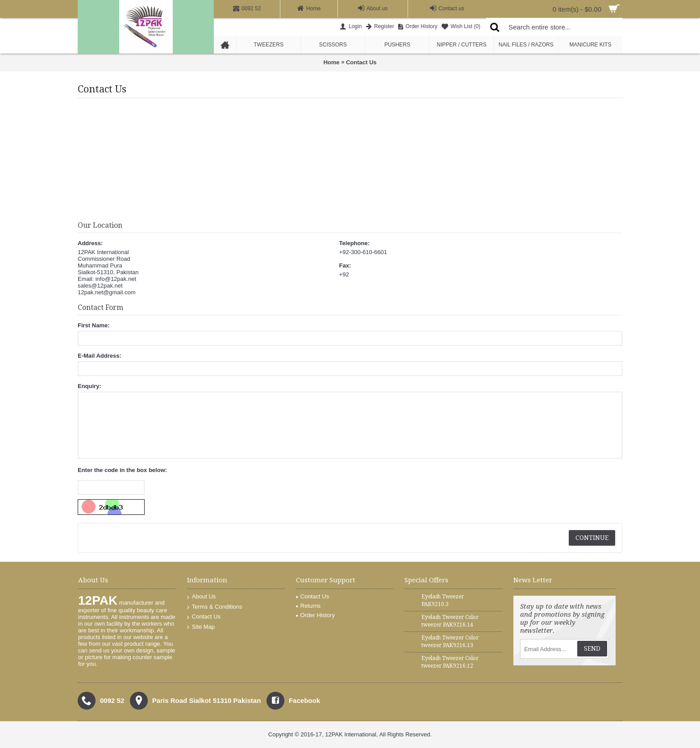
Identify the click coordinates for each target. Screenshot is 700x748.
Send (592, 648)
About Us (201, 597)
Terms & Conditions (215, 607)
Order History (315, 615)
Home (331, 62)
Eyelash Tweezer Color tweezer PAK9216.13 (450, 641)
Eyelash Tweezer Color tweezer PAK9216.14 (450, 621)
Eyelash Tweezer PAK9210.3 (443, 600)
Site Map (201, 627)
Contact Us (361, 62)
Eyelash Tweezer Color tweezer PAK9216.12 (450, 662)
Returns (308, 606)
